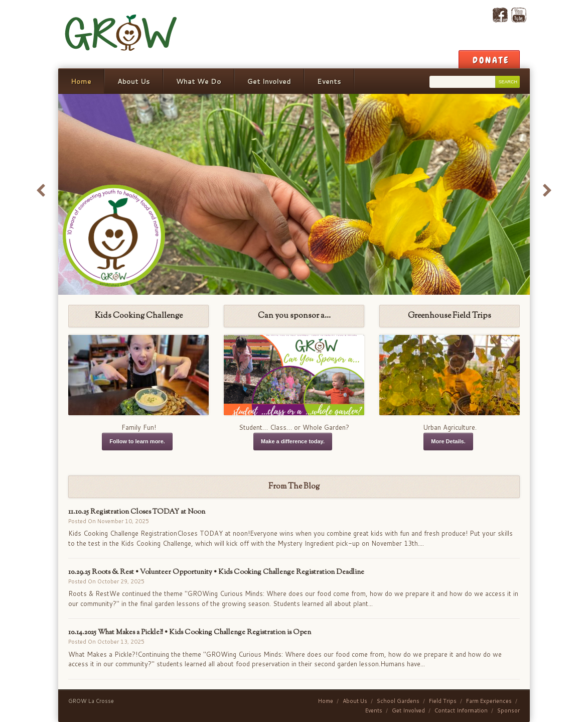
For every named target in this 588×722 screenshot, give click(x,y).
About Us (134, 81)
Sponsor (508, 710)
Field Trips (443, 701)
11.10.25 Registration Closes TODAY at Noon (137, 512)
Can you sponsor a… (294, 316)
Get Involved (269, 81)
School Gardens (398, 701)
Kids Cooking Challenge (139, 316)
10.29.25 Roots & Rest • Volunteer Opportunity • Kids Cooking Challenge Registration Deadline (216, 572)
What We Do (199, 81)
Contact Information (461, 710)
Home (81, 81)
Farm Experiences (489, 701)
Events (329, 81)
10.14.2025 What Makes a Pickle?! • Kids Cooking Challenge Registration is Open (190, 632)
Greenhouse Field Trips (450, 316)
